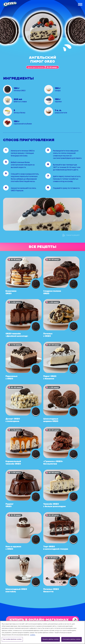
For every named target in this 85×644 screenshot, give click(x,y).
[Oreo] (10, 4)
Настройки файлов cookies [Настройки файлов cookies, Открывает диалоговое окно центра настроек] (12, 639)
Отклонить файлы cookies (72, 639)
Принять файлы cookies (51, 639)
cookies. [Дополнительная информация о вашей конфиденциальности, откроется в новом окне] (33, 635)
